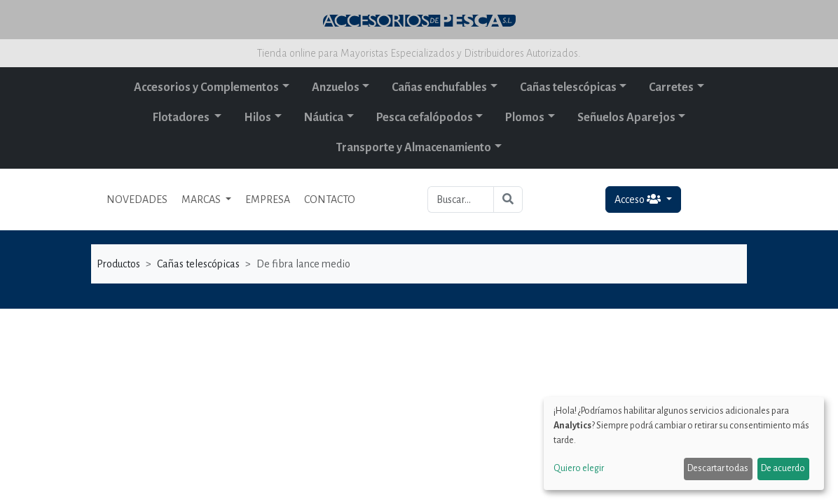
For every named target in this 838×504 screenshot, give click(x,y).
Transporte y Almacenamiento (414, 148)
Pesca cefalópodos (425, 118)
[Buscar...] (461, 199)
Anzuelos (336, 87)
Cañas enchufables (439, 87)
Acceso (639, 199)
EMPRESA (268, 199)
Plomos (525, 118)
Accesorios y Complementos (206, 87)
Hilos (257, 118)
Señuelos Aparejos (626, 118)
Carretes (671, 87)
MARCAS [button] (202, 199)
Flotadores (182, 118)
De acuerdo (783, 468)
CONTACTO (330, 199)
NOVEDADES (137, 199)
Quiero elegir (579, 468)
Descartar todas (718, 468)
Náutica (324, 118)
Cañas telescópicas (568, 87)
